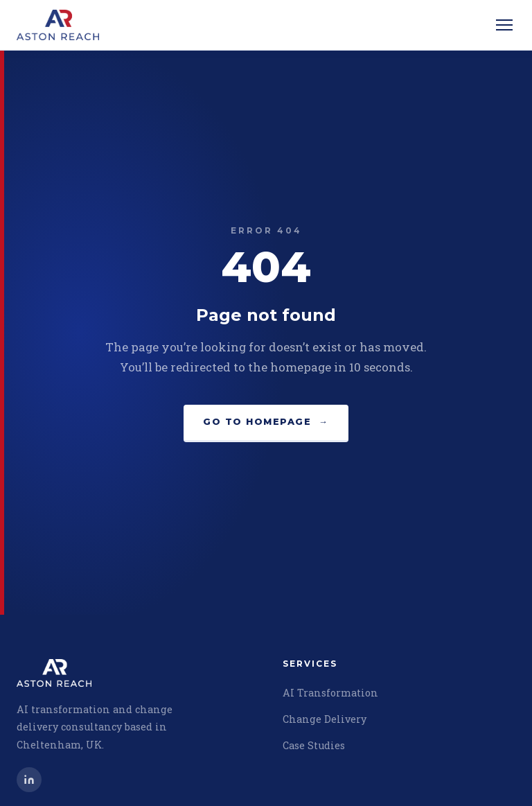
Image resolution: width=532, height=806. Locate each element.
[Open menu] (504, 25)
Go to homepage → (266, 422)
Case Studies (314, 745)
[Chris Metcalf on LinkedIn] (29, 780)
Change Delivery (325, 719)
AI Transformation (330, 693)
